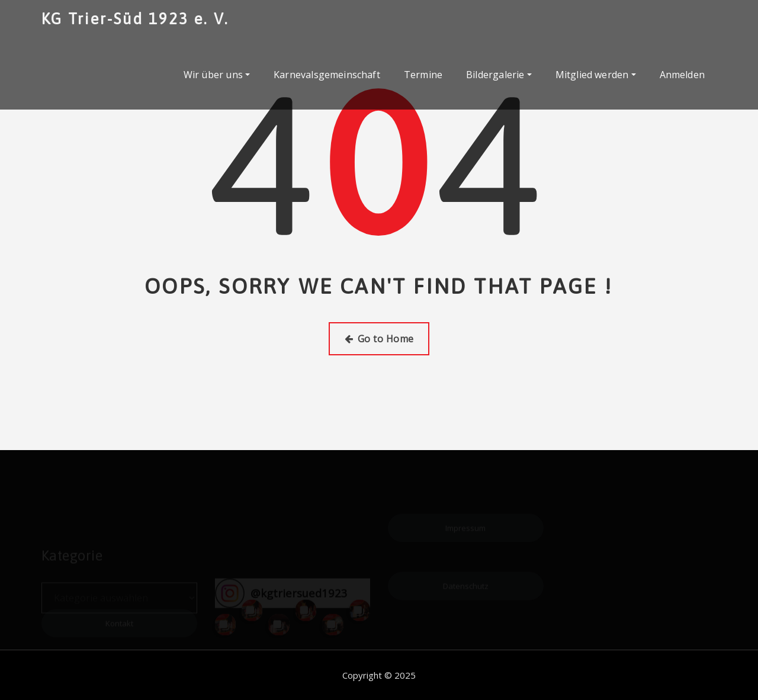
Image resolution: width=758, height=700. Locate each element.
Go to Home (379, 339)
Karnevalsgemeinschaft (327, 75)
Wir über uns (217, 75)
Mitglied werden (596, 75)
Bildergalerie (499, 75)
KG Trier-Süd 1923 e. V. (135, 19)
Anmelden (682, 75)
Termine (423, 75)
